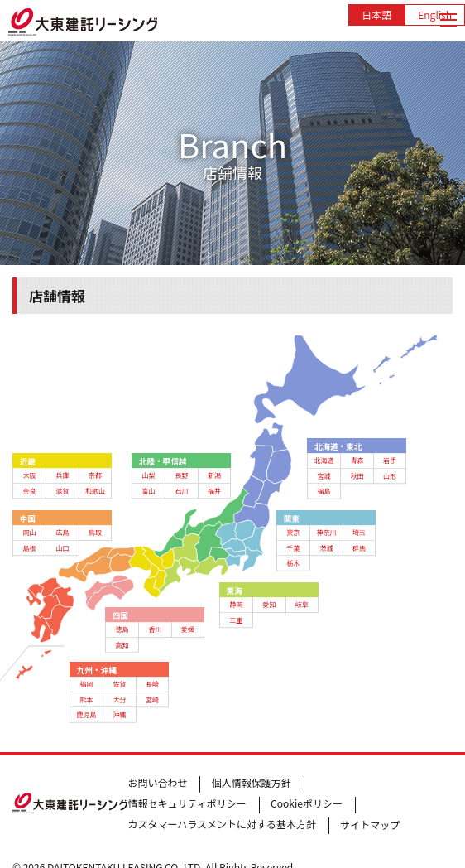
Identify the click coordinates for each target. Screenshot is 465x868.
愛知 (269, 605)
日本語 (376, 14)
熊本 (87, 699)
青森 (357, 461)
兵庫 (62, 475)
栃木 (294, 563)
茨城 (327, 547)
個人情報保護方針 (252, 782)
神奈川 (327, 533)
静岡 (236, 605)
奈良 (29, 490)
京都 (95, 475)
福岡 (87, 683)
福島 (324, 491)
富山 (148, 490)
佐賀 (120, 683)
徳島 (122, 629)
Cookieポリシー (307, 803)
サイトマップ (370, 825)
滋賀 (62, 490)
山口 (62, 547)
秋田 (357, 475)
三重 (236, 620)
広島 (62, 533)
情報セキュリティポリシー (187, 803)
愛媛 (188, 629)
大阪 (29, 475)
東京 (294, 533)
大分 (120, 699)
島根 (29, 547)
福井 (214, 490)
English (435, 14)
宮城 (324, 475)
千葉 (294, 547)
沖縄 (120, 714)
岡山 (29, 533)
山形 (390, 475)
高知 (122, 645)
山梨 (148, 475)
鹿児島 (87, 714)
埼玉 (359, 533)
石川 (181, 490)
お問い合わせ (157, 782)
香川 (155, 629)
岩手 (390, 461)
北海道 (324, 461)
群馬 (359, 547)
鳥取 (95, 533)
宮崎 (152, 699)
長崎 (152, 683)
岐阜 (302, 605)
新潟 (214, 475)
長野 (181, 475)
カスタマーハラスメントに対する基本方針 (222, 824)
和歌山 (95, 490)
